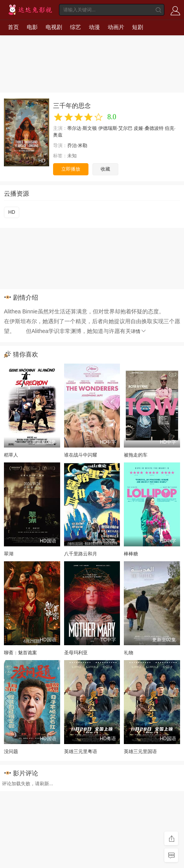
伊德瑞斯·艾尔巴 (115, 128)
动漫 (94, 27)
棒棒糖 (131, 554)
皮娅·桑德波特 (148, 128)
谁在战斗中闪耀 (81, 455)
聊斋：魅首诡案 (20, 653)
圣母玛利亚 (76, 653)
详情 (139, 331)
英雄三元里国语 (140, 752)
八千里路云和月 (81, 554)
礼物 (129, 653)
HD (12, 212)
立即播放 (71, 169)
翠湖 (9, 554)
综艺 (75, 27)
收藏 (105, 169)
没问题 (11, 752)
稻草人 (11, 455)
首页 (13, 27)
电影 (32, 27)
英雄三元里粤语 (81, 752)
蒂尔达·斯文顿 (82, 128)
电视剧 (54, 27)
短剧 (138, 27)
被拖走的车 (136, 455)
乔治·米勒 (77, 146)
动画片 (116, 27)
